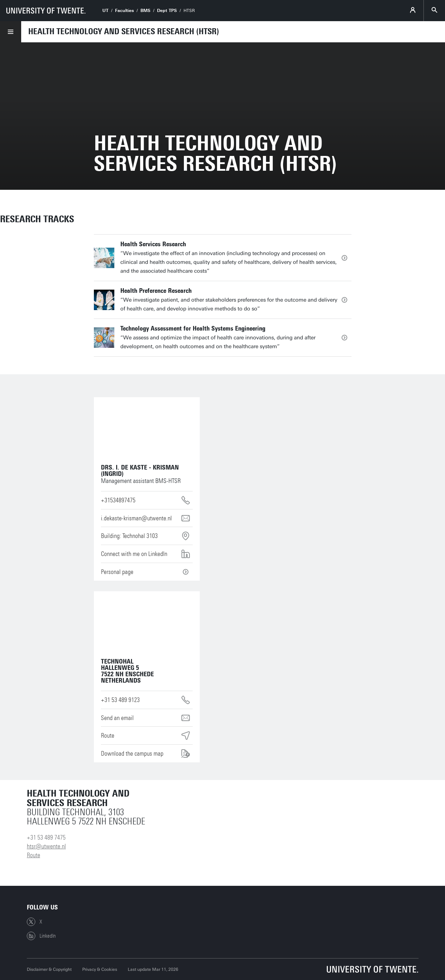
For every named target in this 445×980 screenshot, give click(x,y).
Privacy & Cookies (100, 969)
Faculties (124, 11)
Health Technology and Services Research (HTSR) (124, 31)
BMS (145, 11)
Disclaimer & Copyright (49, 969)
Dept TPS (167, 11)
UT (105, 11)
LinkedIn (41, 936)
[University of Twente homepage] (46, 11)
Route (34, 855)
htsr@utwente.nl (46, 846)
